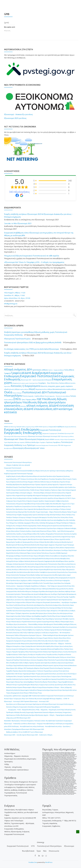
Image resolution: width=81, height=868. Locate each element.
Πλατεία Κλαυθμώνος (29, 638)
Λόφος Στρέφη (26, 646)
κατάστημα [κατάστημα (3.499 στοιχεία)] (66, 409)
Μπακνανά (51, 649)
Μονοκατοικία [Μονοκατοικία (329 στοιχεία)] (58, 389)
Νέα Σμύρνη (40, 613)
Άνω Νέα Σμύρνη (62, 613)
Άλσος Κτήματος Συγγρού (30, 501)
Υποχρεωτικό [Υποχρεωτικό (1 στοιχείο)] (67, 445)
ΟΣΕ (25, 668)
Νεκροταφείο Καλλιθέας (31, 583)
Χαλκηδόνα (33, 690)
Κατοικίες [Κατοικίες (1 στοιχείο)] (57, 439)
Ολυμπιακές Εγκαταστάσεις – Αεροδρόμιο (56, 602)
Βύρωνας (30, 594)
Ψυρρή (45, 638)
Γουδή (15, 605)
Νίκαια (33, 685)
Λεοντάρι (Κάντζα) (49, 515)
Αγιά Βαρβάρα (36, 616)
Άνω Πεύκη (61, 517)
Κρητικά (9, 550)
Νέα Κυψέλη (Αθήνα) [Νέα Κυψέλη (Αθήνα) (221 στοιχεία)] (70, 389)
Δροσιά (52, 487)
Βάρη (16, 589)
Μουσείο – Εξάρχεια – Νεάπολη (61, 644)
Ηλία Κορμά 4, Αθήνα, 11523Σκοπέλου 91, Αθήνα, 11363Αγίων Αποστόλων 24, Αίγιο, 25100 (17, 295)
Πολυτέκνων (45, 553)
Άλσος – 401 (58, 633)
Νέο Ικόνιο (73, 690)
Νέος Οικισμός (18, 676)
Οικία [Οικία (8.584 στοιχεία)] (8, 392)
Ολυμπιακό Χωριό (61, 545)
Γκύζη (25, 633)
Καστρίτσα (10, 512)
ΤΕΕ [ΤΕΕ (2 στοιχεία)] (59, 445)
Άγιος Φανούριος (55, 550)
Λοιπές (73, 710)
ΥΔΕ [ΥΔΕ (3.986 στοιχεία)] (39, 399)
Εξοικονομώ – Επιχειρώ (35, 724)
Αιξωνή (36, 597)
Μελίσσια (53, 506)
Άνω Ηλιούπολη (47, 605)
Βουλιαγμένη (50, 591)
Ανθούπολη (22, 569)
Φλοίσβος (66, 619)
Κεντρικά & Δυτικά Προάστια (60, 526)
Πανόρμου (18, 630)
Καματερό (64, 553)
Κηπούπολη (58, 569)
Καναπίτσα (22, 490)
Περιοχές (30, 474)
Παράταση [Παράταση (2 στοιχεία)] (49, 442)
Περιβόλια (30, 550)
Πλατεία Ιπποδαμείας (56, 668)
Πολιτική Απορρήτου (27, 721)
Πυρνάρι (66, 597)
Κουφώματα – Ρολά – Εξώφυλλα (18, 710)
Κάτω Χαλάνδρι (41, 523)
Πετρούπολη (61, 572)
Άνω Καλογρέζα (34, 559)
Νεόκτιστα (34, 561)
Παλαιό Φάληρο (26, 616)
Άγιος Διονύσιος (16, 600)
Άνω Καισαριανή (52, 608)
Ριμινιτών (53, 553)
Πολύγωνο (63, 657)
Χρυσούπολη (52, 572)
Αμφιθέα (44, 616)
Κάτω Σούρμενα (37, 602)
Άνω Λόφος (30, 569)
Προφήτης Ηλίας (61, 479)
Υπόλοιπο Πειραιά (43, 671)
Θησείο (56, 638)
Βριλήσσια (16, 485)
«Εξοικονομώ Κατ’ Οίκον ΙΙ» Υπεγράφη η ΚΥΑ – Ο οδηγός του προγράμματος (34, 262)
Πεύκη (55, 517)
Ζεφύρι (36, 550)
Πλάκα (8, 638)
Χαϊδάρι (38, 575)
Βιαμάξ (46, 569)
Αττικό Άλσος (71, 657)
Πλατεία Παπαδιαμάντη (64, 630)
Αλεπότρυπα (72, 652)
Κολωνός (51, 641)
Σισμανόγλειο (27, 506)
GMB (30, 696)
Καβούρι (68, 591)
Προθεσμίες (10, 712)
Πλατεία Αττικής (28, 657)
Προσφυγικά (37, 567)
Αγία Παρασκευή (58, 476)
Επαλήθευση (31, 471)
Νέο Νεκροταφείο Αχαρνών (46, 545)
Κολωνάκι (45, 641)
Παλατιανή (23, 553)
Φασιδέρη (9, 485)
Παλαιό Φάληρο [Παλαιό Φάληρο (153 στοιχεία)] (17, 393)
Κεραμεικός (10, 641)
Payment (27, 701)
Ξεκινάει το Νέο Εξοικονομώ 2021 (18, 223)
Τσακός (74, 479)
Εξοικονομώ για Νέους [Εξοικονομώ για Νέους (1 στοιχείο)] (67, 436)
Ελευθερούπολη (49, 559)
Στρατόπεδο (33, 548)
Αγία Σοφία (44, 663)
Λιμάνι (27, 679)
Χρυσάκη (33, 613)
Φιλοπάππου (29, 627)
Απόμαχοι (9, 564)
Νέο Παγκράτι (19, 597)
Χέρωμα (59, 589)
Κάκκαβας (63, 559)
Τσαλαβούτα (44, 572)
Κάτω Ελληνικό (27, 602)
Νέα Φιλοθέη (54, 504)
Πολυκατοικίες (42, 528)
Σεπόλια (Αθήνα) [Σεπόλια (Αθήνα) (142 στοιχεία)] (9, 400)
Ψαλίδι (48, 506)
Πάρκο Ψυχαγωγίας (38, 674)
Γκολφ (49, 597)
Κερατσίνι (34, 676)
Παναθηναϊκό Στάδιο (16, 663)
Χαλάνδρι (44, 520)
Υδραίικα (16, 671)
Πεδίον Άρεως (23, 654)
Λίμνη (73, 537)
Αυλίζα (68, 539)
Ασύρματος (37, 580)
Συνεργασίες (8, 696)
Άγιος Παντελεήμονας (40, 657)
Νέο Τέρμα (62, 504)
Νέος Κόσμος (55, 646)
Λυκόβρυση (36, 498)
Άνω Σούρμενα (17, 602)
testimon (43, 696)
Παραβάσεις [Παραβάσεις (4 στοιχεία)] (57, 442)
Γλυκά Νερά (22, 487)
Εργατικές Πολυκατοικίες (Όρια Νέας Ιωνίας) (55, 564)
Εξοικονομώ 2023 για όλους (15, 118)
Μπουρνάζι (10, 572)
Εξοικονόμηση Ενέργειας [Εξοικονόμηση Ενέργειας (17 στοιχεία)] (35, 439)
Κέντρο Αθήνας (55, 622)
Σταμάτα (16, 520)
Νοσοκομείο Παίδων (13, 635)
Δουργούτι (15, 649)
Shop (23, 699)
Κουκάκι (18, 644)
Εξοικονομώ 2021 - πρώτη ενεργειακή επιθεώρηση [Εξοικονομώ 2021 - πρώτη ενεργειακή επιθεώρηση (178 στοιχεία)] (36, 380)
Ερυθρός (63, 627)
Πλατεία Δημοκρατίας (30, 526)
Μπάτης (71, 616)
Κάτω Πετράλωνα (60, 654)
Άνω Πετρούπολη (71, 572)
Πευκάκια (52, 479)
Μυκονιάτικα (15, 531)
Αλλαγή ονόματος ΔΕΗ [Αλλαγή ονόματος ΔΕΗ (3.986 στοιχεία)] (18, 369)
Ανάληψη (73, 528)
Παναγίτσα (19, 619)
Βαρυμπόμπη (11, 542)
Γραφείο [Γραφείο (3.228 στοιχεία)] (16, 373)
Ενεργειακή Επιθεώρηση (43, 707)
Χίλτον (69, 638)
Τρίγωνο (49, 482)
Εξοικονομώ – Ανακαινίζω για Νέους (16, 724)
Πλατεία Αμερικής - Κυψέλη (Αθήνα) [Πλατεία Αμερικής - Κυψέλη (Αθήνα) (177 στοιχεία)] (34, 396)
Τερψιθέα (72, 597)
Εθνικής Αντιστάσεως (47, 580)
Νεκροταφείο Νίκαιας (13, 682)
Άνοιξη (54, 482)
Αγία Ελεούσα (17, 611)
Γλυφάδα (26, 597)
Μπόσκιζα (27, 545)
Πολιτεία (51, 495)
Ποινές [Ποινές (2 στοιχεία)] (25, 445)
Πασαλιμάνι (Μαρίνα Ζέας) (35, 668)
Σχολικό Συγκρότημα (43, 622)
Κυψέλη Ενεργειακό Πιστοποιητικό (15, 474)
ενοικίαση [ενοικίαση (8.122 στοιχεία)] (67, 405)
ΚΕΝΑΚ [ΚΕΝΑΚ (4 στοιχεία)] (52, 439)
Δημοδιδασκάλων (12, 479)
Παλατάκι (45, 578)
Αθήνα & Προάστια (27, 476)
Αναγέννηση (36, 531)
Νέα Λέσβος (46, 504)
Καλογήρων (33, 600)
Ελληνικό (55, 600)
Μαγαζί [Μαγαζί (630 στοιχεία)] (32, 389)
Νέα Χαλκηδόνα (47, 567)
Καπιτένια (20, 482)
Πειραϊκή (46, 668)
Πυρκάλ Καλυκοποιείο (29, 622)
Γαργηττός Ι (56, 485)
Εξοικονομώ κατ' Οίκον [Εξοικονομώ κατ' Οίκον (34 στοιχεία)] (14, 439)
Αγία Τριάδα (69, 487)
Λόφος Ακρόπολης (19, 627)
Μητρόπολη (10, 690)
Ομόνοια (71, 635)
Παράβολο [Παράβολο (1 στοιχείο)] (43, 442)
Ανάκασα (67, 528)
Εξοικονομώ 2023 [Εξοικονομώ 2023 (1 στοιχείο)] (9, 436)
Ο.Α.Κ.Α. (69, 504)
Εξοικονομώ (69, 846)
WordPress (49, 862)
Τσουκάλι (46, 583)
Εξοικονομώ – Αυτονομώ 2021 (39, 701)
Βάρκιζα (29, 589)
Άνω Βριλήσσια (25, 485)
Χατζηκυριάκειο (32, 671)
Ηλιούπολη (30, 605)
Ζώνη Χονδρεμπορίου (20, 498)
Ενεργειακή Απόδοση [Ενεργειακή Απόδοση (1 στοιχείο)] (70, 427)
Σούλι (41, 583)
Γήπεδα (49, 616)
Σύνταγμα (39, 638)
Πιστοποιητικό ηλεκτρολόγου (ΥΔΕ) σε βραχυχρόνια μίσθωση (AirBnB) (33, 342)
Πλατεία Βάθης (58, 624)
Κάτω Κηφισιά (17, 495)
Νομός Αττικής (16, 476)
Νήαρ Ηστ (60, 608)
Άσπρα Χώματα (39, 569)
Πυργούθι (22, 548)
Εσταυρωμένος (69, 531)
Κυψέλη (9, 476)
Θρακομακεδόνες (28, 542)
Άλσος (66, 561)
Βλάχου (19, 556)
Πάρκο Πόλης (18, 539)
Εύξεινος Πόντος (24, 520)
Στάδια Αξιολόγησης (22, 715)
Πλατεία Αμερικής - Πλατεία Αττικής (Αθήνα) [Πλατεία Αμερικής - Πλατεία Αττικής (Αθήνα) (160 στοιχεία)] (57, 396)
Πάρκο (31, 679)
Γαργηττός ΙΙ (63, 485)
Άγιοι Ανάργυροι (59, 528)
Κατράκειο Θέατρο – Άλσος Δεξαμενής (60, 687)
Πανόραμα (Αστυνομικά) (21, 608)
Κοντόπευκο (31, 479)
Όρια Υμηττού (42, 600)
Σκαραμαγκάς (63, 578)
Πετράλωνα (39, 654)
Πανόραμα (45, 495)
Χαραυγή (40, 548)
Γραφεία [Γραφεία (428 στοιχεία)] (7, 373)
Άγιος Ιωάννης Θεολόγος (34, 537)
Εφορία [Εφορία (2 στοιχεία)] (47, 439)
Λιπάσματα (10, 676)
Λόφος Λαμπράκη (41, 649)
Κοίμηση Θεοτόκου (19, 578)
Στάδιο (66, 660)
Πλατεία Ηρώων (16, 622)
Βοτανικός (9, 633)
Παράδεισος (45, 479)
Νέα (45, 851)
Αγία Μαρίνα (38, 605)
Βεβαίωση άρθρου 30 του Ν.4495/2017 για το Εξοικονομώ (25, 732)
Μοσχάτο (27, 685)
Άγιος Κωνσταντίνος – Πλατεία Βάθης (26, 624)
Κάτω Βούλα (18, 591)
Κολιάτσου (15, 654)
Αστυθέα (55, 575)
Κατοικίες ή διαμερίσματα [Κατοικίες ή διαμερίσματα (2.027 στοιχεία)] (26, 386)
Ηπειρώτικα (15, 490)
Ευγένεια (22, 679)
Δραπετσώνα (48, 674)
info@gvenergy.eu (11, 304)
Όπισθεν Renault (27, 567)
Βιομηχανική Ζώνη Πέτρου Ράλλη (22, 693)
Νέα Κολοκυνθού (25, 572)
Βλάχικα (34, 589)
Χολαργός (9, 526)
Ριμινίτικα (50, 528)
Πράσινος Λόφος (56, 490)
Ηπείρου (23, 479)
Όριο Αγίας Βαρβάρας (27, 682)
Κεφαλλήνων (35, 586)
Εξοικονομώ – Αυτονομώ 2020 (14, 701)
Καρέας (64, 594)
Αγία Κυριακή (10, 493)
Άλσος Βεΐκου (60, 548)
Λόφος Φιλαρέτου (52, 611)
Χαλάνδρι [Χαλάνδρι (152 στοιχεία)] (23, 406)
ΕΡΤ (19, 479)
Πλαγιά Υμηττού (31, 487)
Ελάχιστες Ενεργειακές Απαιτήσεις (24, 707)
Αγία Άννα (50, 520)
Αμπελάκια (58, 583)
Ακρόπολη (10, 627)
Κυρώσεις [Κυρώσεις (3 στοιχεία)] (11, 442)
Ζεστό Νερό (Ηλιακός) (64, 710)
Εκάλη (56, 487)
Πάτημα (58, 523)
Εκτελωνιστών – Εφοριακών (15, 586)
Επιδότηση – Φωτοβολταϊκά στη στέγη (24, 726)
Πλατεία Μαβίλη (27, 630)
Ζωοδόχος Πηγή (66, 550)
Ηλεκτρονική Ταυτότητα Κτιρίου (17, 339)
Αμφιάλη (9, 679)
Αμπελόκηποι (38, 627)
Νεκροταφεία (10, 616)
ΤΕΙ (7, 537)
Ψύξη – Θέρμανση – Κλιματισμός (46, 710)
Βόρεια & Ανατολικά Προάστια (43, 476)
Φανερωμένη (46, 526)
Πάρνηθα (9, 548)
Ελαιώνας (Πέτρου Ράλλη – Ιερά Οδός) (52, 531)
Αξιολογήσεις (16, 721)
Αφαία (60, 575)
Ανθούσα (37, 482)
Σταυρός (69, 479)
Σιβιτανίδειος (65, 611)
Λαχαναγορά (27, 674)
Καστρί (69, 509)
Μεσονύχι (21, 545)
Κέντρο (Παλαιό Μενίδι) (42, 542)
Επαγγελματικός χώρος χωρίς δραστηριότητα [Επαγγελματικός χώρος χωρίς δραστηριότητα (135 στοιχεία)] (25, 383)
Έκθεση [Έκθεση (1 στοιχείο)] (24, 427)
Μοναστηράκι (63, 635)
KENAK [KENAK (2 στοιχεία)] (6, 427)
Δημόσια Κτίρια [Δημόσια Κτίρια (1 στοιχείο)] (31, 427)
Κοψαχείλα (66, 580)
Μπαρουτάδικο (32, 534)
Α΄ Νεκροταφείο (65, 622)
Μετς (8, 663)
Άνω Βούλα (70, 589)
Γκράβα (9, 654)
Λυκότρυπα (58, 542)
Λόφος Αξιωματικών (68, 569)
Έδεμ (54, 616)
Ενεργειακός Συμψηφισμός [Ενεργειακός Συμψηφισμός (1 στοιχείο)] (50, 433)
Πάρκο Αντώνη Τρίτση (34, 553)
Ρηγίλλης (16, 660)
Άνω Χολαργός (18, 526)
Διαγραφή (25, 696)
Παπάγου (58, 515)
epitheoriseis (17, 696)
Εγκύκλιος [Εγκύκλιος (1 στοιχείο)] (45, 427)
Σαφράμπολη (48, 561)
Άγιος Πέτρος (55, 539)
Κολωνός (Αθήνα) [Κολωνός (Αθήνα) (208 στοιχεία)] (14, 389)
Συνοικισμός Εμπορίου (13, 594)
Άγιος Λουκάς (64, 652)
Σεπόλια (61, 660)
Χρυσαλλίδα (61, 567)
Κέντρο (26, 482)
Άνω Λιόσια (12, 537)
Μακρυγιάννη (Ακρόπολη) (29, 644)
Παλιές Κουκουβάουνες (53, 556)
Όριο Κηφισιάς (29, 509)
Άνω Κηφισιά (67, 493)
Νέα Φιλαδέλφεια (59, 561)
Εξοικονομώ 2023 (38, 729)
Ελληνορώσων (24, 635)
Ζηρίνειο (9, 495)
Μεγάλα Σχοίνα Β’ (12, 545)
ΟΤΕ (59, 611)
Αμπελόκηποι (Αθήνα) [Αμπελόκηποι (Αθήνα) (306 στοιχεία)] (40, 370)
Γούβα (29, 633)
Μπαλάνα (9, 487)
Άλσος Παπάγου (67, 515)
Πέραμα (39, 690)
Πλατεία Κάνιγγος (16, 638)
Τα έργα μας (17, 699)
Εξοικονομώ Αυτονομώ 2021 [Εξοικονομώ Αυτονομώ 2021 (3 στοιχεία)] (52, 436)
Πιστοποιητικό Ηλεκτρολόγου (22, 462)
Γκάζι (21, 633)
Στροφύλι (68, 495)
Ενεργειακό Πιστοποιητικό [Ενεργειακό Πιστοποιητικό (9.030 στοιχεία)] (39, 376)
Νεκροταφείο (19, 583)
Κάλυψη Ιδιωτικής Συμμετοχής (24, 712)
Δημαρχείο (28, 523)
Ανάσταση (15, 679)
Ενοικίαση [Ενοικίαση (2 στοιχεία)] (61, 433)
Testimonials (36, 696)
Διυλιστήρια (46, 690)
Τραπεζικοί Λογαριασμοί (64, 721)
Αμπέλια (71, 561)
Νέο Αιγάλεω (42, 534)
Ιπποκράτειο (66, 633)
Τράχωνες (54, 586)
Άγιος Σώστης (48, 613)
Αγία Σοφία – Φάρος (47, 512)
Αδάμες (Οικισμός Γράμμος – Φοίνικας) (27, 493)
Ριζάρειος (72, 523)
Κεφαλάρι (30, 495)
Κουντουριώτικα (71, 627)
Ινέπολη (57, 559)
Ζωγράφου (73, 602)
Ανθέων (30, 580)
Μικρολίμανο (10, 668)
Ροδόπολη (10, 520)
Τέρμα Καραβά (62, 682)
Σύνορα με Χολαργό (25, 517)
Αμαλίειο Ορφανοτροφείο (47, 501)
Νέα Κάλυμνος (27, 591)
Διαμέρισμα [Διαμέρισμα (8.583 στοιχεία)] (40, 373)
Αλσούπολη (25, 559)
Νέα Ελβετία (10, 597)
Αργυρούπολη (62, 586)
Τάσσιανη (24, 594)
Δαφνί (69, 575)
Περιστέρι (68, 567)
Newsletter (8, 721)
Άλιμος (52, 583)
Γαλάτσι (46, 548)
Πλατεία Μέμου (53, 682)
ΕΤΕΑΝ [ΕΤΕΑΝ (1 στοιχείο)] (40, 427)
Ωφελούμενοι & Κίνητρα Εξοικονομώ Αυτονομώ (48, 704)
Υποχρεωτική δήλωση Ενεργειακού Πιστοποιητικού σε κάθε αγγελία (32, 256)
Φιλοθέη (38, 520)
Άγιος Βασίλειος (53, 663)
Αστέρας (16, 564)
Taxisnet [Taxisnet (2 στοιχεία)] (19, 427)
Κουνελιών (29, 578)
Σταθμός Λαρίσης (29, 663)
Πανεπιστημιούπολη (36, 652)
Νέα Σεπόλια (15, 553)
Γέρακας (38, 485)
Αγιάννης (67, 476)
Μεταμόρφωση (51, 523)
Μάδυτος (14, 567)
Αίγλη (31, 597)
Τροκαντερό (58, 619)
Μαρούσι (62, 498)
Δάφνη (8, 600)
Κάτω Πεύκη (69, 517)
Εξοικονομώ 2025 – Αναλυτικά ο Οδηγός (40, 735)
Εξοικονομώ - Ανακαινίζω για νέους (18, 114)
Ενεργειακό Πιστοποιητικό (13, 468)
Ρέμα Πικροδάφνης (48, 619)
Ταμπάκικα (27, 676)
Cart (27, 699)
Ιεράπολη (9, 534)
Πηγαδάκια (42, 591)
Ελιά (56, 580)
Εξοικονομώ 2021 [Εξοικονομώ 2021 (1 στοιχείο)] (69, 433)
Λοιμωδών (33, 528)
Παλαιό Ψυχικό (72, 512)
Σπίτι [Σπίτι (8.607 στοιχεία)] (17, 399)
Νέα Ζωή (38, 479)
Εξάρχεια (9, 646)
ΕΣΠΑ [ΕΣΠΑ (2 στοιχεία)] (37, 427)
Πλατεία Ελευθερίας (60, 512)
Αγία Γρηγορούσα (46, 575)
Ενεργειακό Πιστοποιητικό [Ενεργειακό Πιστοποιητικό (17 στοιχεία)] (50, 430)
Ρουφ (57, 660)
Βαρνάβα (72, 660)
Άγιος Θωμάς (18, 501)
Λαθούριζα (45, 589)
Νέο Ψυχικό (37, 512)
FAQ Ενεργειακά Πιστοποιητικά (16, 471)
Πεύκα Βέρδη (31, 575)
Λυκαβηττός (47, 644)
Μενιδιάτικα (22, 550)
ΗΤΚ (33, 846)
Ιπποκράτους (17, 646)
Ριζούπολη (23, 660)
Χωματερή (21, 685)
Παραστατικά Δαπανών (42, 712)
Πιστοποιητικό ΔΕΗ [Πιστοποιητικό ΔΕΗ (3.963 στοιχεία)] (34, 392)
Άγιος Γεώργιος (21, 537)
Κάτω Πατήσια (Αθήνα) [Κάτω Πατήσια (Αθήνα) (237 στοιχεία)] (62, 383)
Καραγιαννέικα (70, 548)
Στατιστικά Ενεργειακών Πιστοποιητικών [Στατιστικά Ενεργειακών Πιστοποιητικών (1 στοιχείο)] (47, 445)
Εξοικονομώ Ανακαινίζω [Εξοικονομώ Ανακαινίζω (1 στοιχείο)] (21, 436)
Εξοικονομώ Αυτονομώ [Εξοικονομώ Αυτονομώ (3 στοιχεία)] (35, 436)
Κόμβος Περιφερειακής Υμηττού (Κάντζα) (30, 515)
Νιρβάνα (57, 649)
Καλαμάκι (28, 586)
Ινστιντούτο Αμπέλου (47, 498)
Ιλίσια (19, 605)
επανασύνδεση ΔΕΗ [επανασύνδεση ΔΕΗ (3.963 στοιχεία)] (46, 409)
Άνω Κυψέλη (37, 630)
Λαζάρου (21, 561)
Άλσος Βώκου (68, 685)
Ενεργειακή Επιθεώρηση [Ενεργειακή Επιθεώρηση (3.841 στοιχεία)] (22, 429)
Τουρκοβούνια (46, 679)
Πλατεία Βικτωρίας (53, 657)
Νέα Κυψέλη (47, 646)
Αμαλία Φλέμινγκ (62, 506)
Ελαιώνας (9, 578)
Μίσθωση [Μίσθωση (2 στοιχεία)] (28, 442)
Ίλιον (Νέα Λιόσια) (44, 550)
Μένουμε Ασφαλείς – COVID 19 (59, 699)
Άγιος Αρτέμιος (36, 633)
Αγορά (36, 594)
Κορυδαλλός (61, 679)
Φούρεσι (40, 487)
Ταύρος (9, 693)
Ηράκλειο (61, 487)
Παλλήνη (9, 515)
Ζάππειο (51, 638)
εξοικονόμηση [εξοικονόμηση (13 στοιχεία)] (18, 448)
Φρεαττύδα (22, 671)
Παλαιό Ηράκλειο (45, 490)
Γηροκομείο (56, 627)
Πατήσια (45, 652)
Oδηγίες (38, 471)
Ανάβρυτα (59, 501)
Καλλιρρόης (22, 649)
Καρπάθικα (28, 504)
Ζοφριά (64, 537)
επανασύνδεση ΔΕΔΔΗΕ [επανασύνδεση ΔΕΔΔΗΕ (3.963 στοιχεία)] (19, 409)
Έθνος (33, 523)
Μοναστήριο (10, 583)
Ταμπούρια (67, 668)
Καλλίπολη (20, 665)
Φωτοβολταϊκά (51, 721)
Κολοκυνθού (37, 641)
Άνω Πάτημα (10, 523)
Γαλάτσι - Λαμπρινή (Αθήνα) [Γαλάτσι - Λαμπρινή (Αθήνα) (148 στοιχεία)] (56, 370)
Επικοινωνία (8, 462)
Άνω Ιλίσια (10, 605)
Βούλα (64, 589)
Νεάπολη (34, 545)
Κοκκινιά (39, 504)
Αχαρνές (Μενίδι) (28, 539)
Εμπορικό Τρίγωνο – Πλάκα (38, 635)
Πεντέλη (50, 517)
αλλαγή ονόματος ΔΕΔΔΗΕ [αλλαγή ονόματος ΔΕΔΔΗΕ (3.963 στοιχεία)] (43, 406)
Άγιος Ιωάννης (64, 646)
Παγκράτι (15, 652)
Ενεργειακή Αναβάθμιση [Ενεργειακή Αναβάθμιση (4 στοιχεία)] (56, 427)
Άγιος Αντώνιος (32, 660)
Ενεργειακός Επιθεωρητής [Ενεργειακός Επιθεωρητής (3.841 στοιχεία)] (23, 433)
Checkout (31, 699)
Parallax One (33, 862)
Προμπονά (10, 660)
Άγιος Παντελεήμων (70, 674)
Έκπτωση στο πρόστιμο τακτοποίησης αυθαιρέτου (57, 471)
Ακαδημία (50, 635)
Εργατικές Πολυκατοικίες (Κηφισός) (30, 564)
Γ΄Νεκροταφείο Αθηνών (30, 687)
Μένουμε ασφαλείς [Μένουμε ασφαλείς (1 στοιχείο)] (20, 442)
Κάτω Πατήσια (65, 649)
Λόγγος (36, 556)
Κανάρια (55, 605)
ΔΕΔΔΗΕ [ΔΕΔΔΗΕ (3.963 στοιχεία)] (26, 373)
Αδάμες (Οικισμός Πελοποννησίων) (51, 493)
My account (38, 699)
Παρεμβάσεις (56, 707)
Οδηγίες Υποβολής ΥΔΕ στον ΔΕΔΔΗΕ (18, 465)
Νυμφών (31, 482)
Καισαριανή (32, 608)
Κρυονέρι (9, 498)
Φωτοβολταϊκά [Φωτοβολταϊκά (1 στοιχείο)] (8, 448)
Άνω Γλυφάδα (43, 597)
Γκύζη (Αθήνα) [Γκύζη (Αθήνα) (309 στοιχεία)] (69, 370)
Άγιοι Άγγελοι (61, 482)
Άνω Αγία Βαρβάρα (19, 528)
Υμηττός (72, 619)
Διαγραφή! (46, 699)
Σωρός (43, 506)
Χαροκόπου (26, 613)
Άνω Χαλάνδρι (19, 523)
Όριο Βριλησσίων (18, 509)
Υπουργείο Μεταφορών (40, 517)
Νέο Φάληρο (19, 668)
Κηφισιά (73, 490)
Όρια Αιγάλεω (37, 578)
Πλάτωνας (16, 548)
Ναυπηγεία (66, 690)
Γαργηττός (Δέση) (46, 485)
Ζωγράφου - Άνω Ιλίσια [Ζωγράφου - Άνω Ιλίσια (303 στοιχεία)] (47, 383)
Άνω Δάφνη (25, 600)
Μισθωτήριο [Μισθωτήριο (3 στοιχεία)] (35, 442)
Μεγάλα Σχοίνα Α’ (67, 542)
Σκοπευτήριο (68, 608)
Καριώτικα (54, 690)
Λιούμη (25, 534)
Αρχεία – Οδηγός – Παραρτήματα (54, 715)
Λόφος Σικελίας (41, 611)
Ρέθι (27, 548)
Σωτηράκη (73, 534)
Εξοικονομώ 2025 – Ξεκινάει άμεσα (15, 735)
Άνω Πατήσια (45, 630)
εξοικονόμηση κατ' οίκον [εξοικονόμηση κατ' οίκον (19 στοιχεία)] (34, 448)
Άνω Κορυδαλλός (71, 679)
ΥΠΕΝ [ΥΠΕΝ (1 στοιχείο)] (62, 445)
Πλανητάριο (26, 619)
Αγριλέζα (62, 539)
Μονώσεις (32, 710)
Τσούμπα (23, 531)
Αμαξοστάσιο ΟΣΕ (12, 674)
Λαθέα (52, 542)
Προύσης (67, 534)
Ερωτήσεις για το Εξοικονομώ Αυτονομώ (19, 704)
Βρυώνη (61, 663)
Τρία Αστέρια (66, 490)
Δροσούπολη (57, 537)
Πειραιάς (37, 663)
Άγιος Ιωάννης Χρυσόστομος (54, 685)
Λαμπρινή (15, 550)
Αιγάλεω (29, 531)
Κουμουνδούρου (27, 641)
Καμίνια (27, 665)
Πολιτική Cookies (40, 721)
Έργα (39, 851)
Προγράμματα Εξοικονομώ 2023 (22, 729)
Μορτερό (21, 512)
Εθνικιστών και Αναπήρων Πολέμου (55, 509)
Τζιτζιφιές (18, 613)
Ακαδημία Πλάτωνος (70, 624)
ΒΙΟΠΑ (41, 559)
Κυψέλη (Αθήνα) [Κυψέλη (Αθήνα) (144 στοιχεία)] (24, 389)
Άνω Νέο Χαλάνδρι (69, 520)
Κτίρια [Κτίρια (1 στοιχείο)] (62, 439)
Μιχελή (9, 553)
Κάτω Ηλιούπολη (64, 605)
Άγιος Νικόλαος (47, 537)
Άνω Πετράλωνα (49, 654)
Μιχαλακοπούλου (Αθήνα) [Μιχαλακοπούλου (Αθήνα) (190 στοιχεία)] (44, 389)
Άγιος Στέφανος (11, 482)
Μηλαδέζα (52, 589)
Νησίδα (19, 567)
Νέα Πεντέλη (29, 512)
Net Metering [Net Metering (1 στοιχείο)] (12, 427)
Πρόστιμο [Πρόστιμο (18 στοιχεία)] (31, 445)
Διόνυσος (46, 487)
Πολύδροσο (65, 523)
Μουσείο (33, 646)
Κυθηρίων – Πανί (45, 586)
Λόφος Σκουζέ (59, 641)
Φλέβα (58, 553)
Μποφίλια (42, 556)
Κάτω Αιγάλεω (17, 534)
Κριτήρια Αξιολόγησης (36, 715)
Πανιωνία (60, 597)
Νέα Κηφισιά (37, 495)
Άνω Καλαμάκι (66, 583)
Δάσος (64, 575)
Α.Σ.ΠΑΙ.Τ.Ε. (68, 498)
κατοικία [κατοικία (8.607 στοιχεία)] (10, 412)
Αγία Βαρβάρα (58, 520)
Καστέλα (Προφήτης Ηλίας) (38, 665)
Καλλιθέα (9, 611)
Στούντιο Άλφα (36, 506)
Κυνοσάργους (31, 649)
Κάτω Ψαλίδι (30, 490)
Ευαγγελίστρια (26, 611)
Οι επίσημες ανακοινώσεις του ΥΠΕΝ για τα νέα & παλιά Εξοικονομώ (31, 349)
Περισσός (41, 561)
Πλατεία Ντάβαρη (36, 619)
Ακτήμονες (52, 548)
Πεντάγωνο (32, 654)
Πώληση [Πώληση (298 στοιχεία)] (73, 396)
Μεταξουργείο (49, 624)
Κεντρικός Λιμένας (53, 665)
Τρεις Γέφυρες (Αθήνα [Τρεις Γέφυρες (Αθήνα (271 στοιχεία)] (29, 399)
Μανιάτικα (73, 665)
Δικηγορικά (10, 591)
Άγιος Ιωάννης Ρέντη (56, 671)
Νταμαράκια (50, 534)
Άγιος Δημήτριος (22, 580)
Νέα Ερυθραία (38, 509)
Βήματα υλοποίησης (56, 712)
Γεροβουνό (19, 542)
